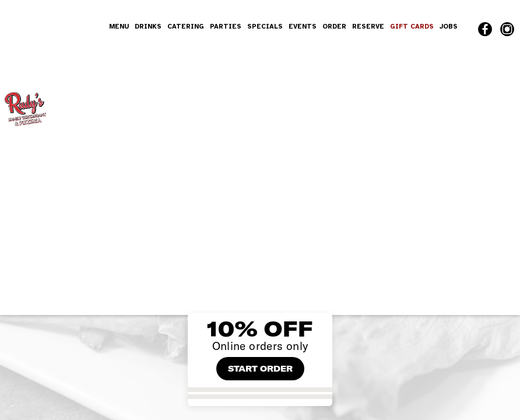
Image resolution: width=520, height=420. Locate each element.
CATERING (186, 26)
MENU (119, 26)
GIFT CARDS (412, 26)
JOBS (449, 26)
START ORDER (260, 369)
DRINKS (148, 26)
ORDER (334, 26)
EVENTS (303, 26)
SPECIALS (265, 26)
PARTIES (226, 26)
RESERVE (368, 26)
